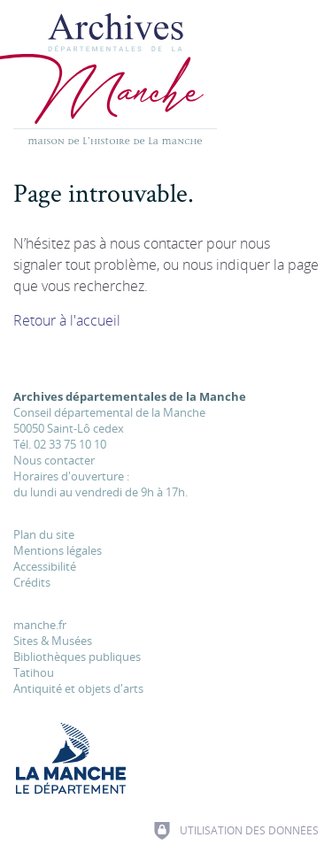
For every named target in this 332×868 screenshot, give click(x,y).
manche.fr (40, 625)
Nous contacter (54, 460)
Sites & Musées (53, 641)
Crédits (32, 582)
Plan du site (44, 534)
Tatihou (34, 672)
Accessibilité (45, 566)
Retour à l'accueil (67, 320)
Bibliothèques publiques (77, 657)
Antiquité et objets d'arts (78, 688)
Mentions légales (58, 550)
